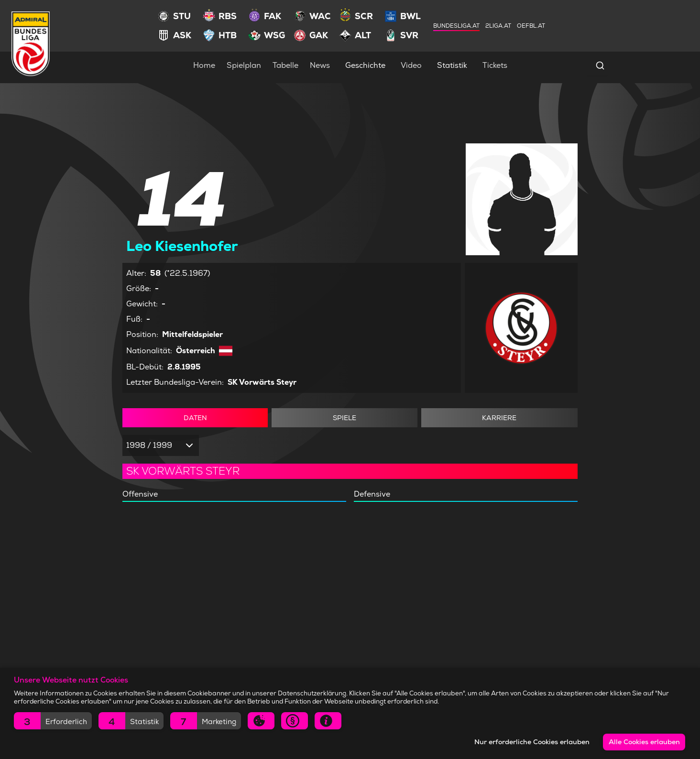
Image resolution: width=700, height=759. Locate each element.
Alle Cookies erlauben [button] (644, 742)
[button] (53, 721)
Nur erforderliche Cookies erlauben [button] (532, 742)
